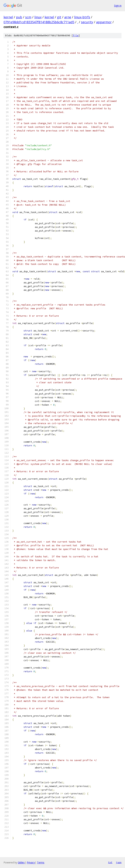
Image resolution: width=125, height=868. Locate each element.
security (87, 22)
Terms (41, 862)
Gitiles (21, 862)
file (76, 36)
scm (28, 17)
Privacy (31, 862)
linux (38, 17)
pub (19, 17)
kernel (8, 17)
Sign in (118, 6)
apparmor (104, 22)
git (59, 17)
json (119, 862)
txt (110, 862)
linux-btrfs (82, 17)
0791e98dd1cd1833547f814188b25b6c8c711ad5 (39, 22)
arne (68, 17)
